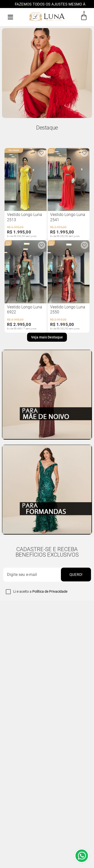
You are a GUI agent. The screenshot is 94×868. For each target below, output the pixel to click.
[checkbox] (8, 592)
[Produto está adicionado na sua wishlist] (42, 153)
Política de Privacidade (50, 591)
